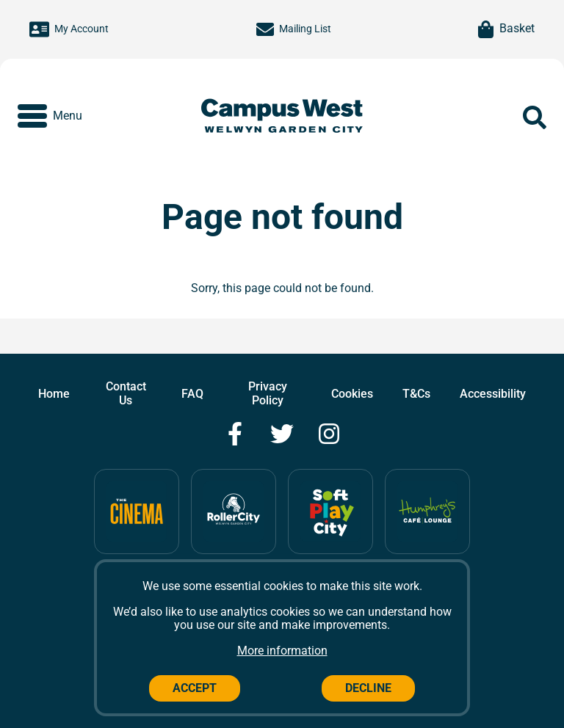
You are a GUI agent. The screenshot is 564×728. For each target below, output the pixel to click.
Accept (195, 688)
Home (54, 394)
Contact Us (126, 393)
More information (282, 651)
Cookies (352, 394)
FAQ (192, 394)
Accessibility (493, 394)
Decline (368, 688)
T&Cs (416, 394)
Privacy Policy (268, 393)
